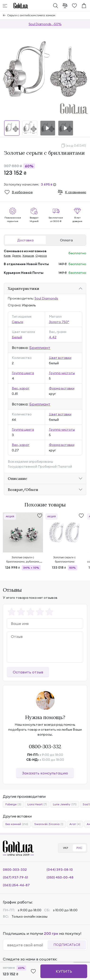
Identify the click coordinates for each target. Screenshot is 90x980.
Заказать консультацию (45, 773)
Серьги (17, 322)
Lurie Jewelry (65, 804)
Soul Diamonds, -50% (45, 24)
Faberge (13, 804)
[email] (27, 945)
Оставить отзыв (28, 672)
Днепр (16, 256)
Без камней (17, 824)
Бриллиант (40, 348)
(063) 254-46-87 (16, 885)
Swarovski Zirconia (49, 824)
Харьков (28, 256)
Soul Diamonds (46, 298)
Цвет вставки (60, 358)
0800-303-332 (45, 746)
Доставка (25, 240)
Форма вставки (62, 388)
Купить (64, 971)
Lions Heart (37, 804)
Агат (75, 824)
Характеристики (24, 288)
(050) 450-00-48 (60, 877)
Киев (7, 256)
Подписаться (67, 945)
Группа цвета (23, 373)
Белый (17, 337)
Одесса (41, 256)
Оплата (66, 240)
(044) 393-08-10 (60, 870)
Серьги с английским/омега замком (31, 15)
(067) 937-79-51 (15, 877)
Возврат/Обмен (23, 490)
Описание (17, 478)
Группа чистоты (62, 373)
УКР (65, 848)
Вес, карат (21, 388)
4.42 (53, 337)
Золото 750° (59, 322)
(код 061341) (76, 146)
